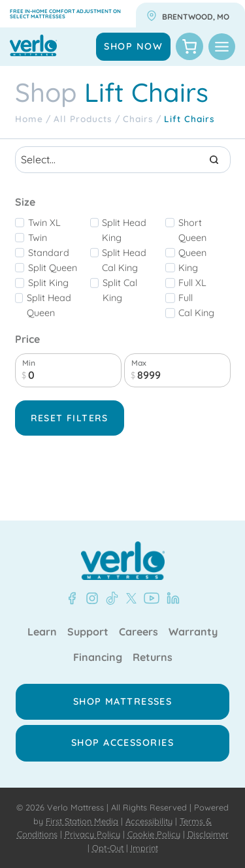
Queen (192, 253)
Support (88, 632)
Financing (98, 658)
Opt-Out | (110, 848)
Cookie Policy (154, 834)
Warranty (193, 632)
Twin (38, 238)
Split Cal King (120, 290)
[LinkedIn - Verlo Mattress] (171, 598)
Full (186, 298)
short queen (192, 230)
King (188, 268)
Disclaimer (208, 834)
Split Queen (53, 268)
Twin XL (44, 223)
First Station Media (82, 821)
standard (49, 253)
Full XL (192, 283)
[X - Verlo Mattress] (129, 598)
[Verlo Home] (123, 561)
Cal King (196, 313)
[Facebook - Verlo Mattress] (72, 598)
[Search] (214, 159)
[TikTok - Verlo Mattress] (110, 598)
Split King (48, 283)
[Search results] (123, 159)
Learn (42, 632)
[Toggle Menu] (222, 47)
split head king (124, 230)
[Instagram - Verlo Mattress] (90, 598)
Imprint (144, 848)
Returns (153, 658)
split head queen (49, 305)
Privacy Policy (92, 834)
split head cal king (124, 260)
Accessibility (149, 821)
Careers (139, 632)
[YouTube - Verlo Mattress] (149, 598)
